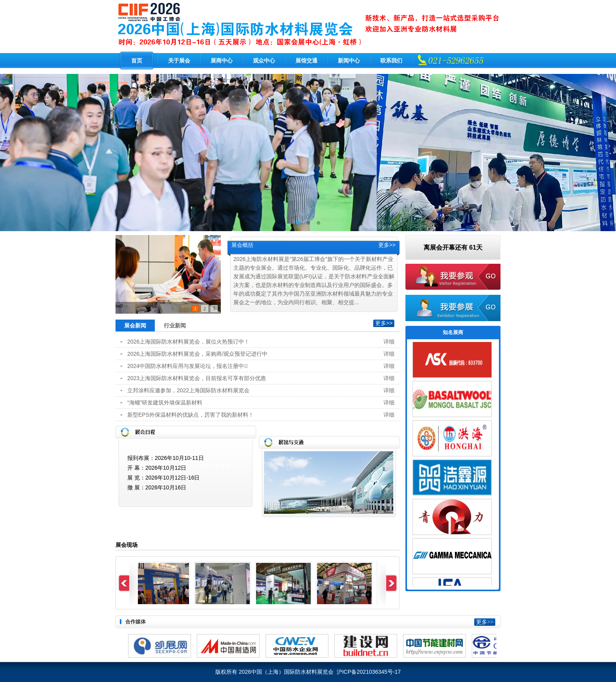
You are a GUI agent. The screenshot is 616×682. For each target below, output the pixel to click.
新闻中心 (349, 61)
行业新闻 (175, 325)
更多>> (387, 245)
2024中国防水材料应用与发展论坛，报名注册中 (188, 366)
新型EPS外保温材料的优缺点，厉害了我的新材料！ (191, 415)
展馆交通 (306, 61)
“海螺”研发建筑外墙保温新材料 (165, 403)
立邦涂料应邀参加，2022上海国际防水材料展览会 (188, 390)
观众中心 (264, 61)
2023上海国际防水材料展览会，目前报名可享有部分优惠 (197, 378)
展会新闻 (135, 325)
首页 (137, 61)
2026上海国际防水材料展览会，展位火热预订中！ (188, 342)
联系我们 (391, 61)
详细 (389, 342)
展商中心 (222, 61)
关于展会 (179, 61)
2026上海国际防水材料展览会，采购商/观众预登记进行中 (197, 354)
